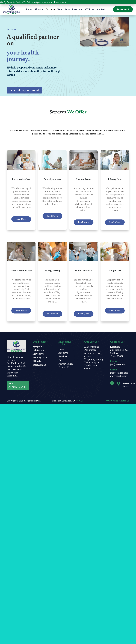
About (38, 9)
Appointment (123, 9)
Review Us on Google (129, 385)
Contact (101, 9)
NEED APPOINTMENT (17, 385)
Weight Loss (64, 9)
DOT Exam (90, 9)
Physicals (77, 9)
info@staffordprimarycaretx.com (119, 374)
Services (50, 9)
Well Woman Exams (39, 366)
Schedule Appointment (24, 90)
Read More (21, 219)
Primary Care (40, 358)
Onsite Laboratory (38, 351)
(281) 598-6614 (118, 365)
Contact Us (64, 368)
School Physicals (38, 362)
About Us (63, 353)
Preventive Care (38, 355)
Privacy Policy (66, 364)
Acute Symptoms (38, 347)
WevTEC (80, 401)
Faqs (61, 361)
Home (29, 9)
